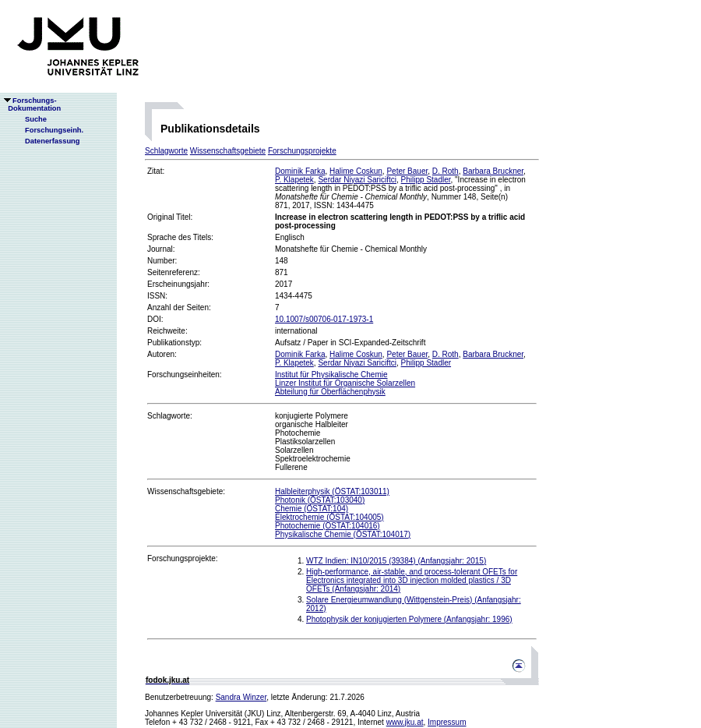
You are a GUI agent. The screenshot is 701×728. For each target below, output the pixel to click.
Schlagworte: (170, 416)
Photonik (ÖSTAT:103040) (320, 500)
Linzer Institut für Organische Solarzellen (345, 383)
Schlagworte (166, 151)
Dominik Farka (300, 171)
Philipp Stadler (426, 180)
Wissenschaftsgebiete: (186, 491)
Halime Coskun (356, 171)
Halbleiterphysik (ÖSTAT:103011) (332, 491)
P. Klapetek (294, 180)
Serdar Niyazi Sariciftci (357, 180)
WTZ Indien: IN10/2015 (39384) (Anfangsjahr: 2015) (396, 561)
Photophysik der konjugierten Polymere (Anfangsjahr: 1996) (409, 619)
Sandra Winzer (241, 697)
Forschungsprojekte (302, 151)
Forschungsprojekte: (183, 558)
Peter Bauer (407, 171)
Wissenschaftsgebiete (228, 151)
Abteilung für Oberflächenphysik (330, 392)
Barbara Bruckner (493, 171)
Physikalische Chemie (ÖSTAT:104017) (343, 534)
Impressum (447, 722)
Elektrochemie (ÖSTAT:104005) (329, 517)
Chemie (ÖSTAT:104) (312, 509)
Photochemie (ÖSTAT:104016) (328, 526)
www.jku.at (405, 722)
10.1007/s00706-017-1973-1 (324, 319)
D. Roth (446, 171)
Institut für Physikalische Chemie (331, 375)
